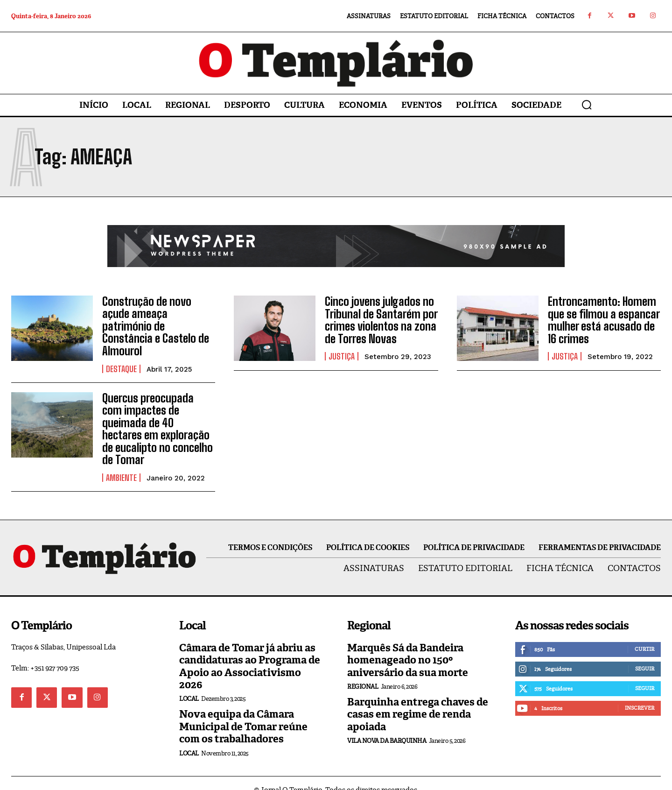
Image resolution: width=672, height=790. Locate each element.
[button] (587, 105)
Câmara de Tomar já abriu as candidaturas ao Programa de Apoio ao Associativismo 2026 (250, 653)
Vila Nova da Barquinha (387, 728)
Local (189, 686)
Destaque (121, 368)
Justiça (342, 356)
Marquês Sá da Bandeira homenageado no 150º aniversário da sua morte (408, 647)
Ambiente (121, 465)
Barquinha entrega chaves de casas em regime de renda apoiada (418, 701)
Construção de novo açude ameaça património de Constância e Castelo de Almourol (155, 326)
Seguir (645, 656)
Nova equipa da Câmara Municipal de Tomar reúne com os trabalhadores (243, 713)
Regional (363, 674)
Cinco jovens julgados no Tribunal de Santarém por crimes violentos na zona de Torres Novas (381, 320)
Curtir (644, 636)
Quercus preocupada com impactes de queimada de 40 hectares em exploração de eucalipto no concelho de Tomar (158, 422)
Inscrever (640, 695)
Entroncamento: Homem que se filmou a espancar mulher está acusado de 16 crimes (604, 320)
